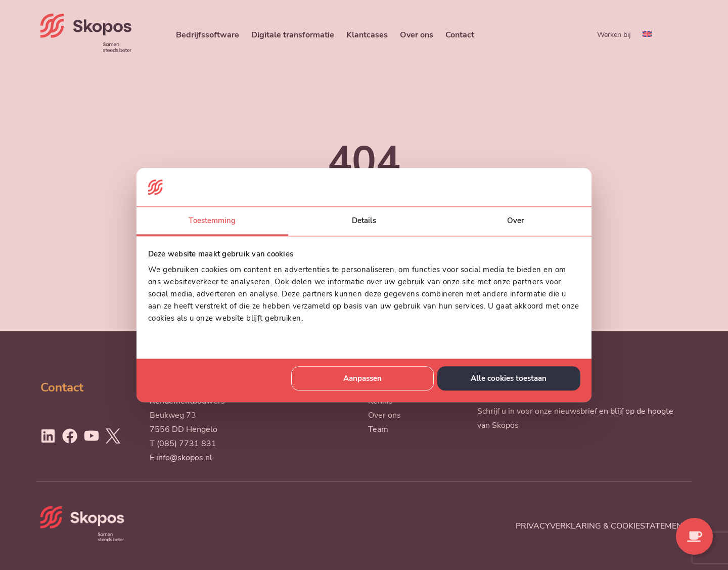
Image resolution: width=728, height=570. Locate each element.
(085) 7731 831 (187, 444)
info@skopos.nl (184, 458)
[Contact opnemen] (694, 536)
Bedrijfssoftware (208, 35)
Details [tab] (364, 221)
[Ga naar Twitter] (113, 436)
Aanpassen (362, 378)
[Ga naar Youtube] (92, 436)
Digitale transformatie (293, 35)
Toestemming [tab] (212, 221)
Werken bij (614, 34)
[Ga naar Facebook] (70, 436)
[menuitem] (647, 35)
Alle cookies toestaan (509, 378)
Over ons (417, 35)
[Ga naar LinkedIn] (48, 436)
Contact (460, 35)
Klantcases (367, 35)
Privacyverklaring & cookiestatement (602, 526)
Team (378, 429)
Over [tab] (516, 221)
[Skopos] (86, 49)
